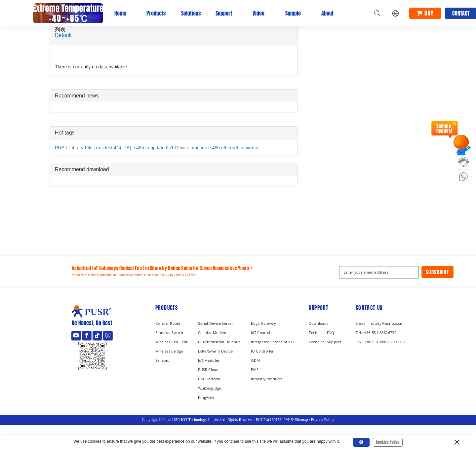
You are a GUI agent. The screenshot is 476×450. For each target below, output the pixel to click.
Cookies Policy (388, 442)
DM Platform (209, 379)
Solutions (189, 13)
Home (120, 13)
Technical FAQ (321, 333)
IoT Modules (209, 360)
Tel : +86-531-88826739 (376, 333)
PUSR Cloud (208, 370)
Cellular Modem (212, 333)
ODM (255, 360)
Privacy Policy (323, 420)
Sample (293, 13)
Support (224, 13)
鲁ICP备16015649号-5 (274, 420)
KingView (206, 397)
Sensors (162, 360)
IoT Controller (263, 333)
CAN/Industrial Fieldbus (219, 342)
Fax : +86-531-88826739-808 (380, 342)
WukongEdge (210, 388)
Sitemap (301, 420)
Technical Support (325, 342)
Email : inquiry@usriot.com (380, 323)
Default (63, 35)
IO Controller (262, 351)
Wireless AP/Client (172, 342)
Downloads (318, 323)
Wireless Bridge (169, 351)
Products (155, 13)
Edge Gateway (263, 323)
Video (258, 13)
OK (361, 442)
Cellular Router (169, 323)
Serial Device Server (216, 323)
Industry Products (267, 379)
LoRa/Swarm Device (215, 351)
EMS (255, 370)
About (327, 13)
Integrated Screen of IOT (273, 342)
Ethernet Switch (169, 333)
